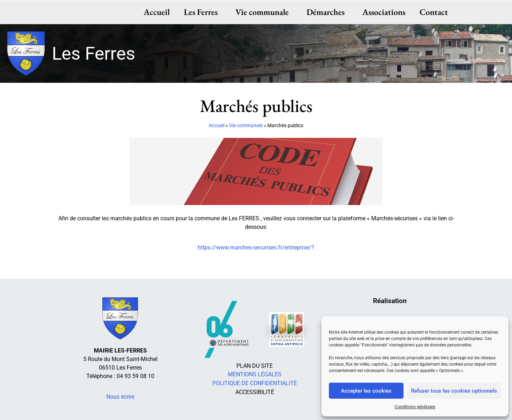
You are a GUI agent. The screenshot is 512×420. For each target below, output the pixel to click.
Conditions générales (415, 407)
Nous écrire (120, 397)
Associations (384, 12)
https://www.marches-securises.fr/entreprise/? (256, 247)
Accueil (157, 12)
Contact (434, 12)
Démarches (327, 12)
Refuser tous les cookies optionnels (454, 391)
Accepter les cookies (366, 391)
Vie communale (264, 12)
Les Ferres (202, 12)
